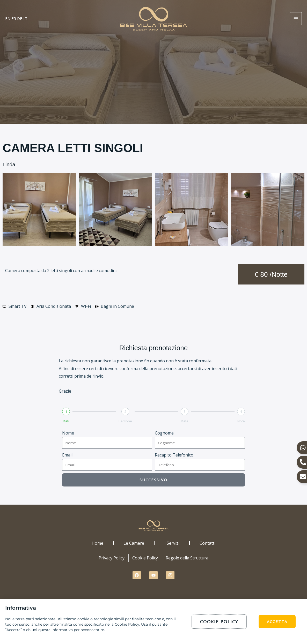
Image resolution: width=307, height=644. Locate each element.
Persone (125, 421)
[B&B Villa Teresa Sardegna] (154, 18)
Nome (68, 433)
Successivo (153, 480)
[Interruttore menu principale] (296, 19)
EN (8, 18)
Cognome (164, 433)
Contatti (207, 543)
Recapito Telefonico (174, 455)
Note (241, 421)
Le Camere (134, 543)
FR (14, 18)
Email (67, 455)
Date (185, 421)
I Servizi (172, 543)
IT (25, 18)
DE (20, 18)
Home (97, 543)
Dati (66, 421)
